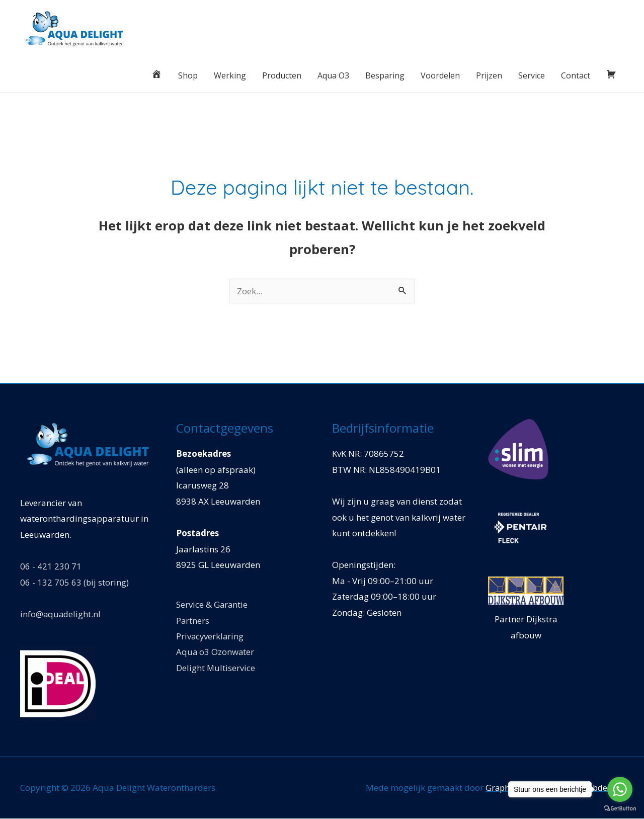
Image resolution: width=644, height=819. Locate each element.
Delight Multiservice (216, 668)
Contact (576, 75)
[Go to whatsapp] (620, 789)
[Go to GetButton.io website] (620, 809)
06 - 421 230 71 (51, 567)
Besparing (385, 75)
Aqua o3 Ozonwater (216, 653)
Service (532, 75)
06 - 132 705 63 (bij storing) (75, 582)
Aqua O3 (333, 75)
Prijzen (489, 75)
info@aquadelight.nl (61, 614)
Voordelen (440, 75)
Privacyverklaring (211, 637)
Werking (230, 75)
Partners (193, 621)
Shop (188, 75)
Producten (282, 75)
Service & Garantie (212, 605)
